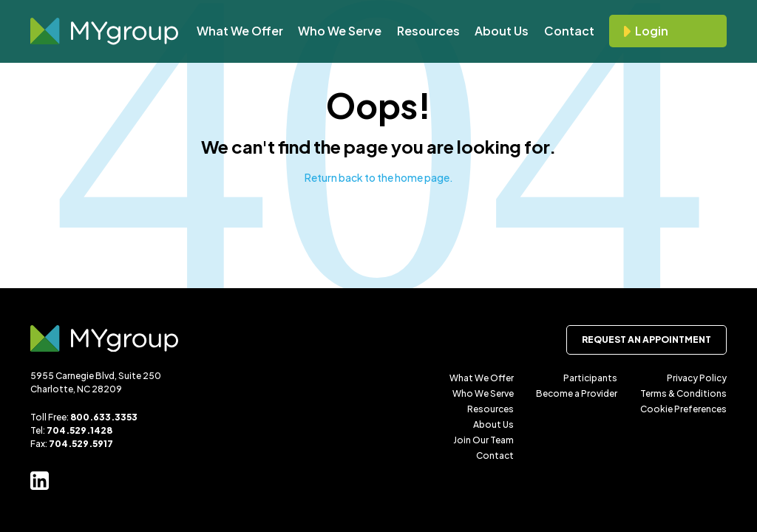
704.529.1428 (79, 430)
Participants (590, 378)
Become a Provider (577, 393)
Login (652, 31)
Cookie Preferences (683, 409)
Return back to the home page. (379, 177)
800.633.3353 (104, 417)
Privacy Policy (697, 378)
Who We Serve (340, 31)
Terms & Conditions (683, 393)
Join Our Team (483, 440)
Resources (428, 31)
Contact (569, 31)
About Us (502, 31)
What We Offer (240, 31)
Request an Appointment (646, 340)
